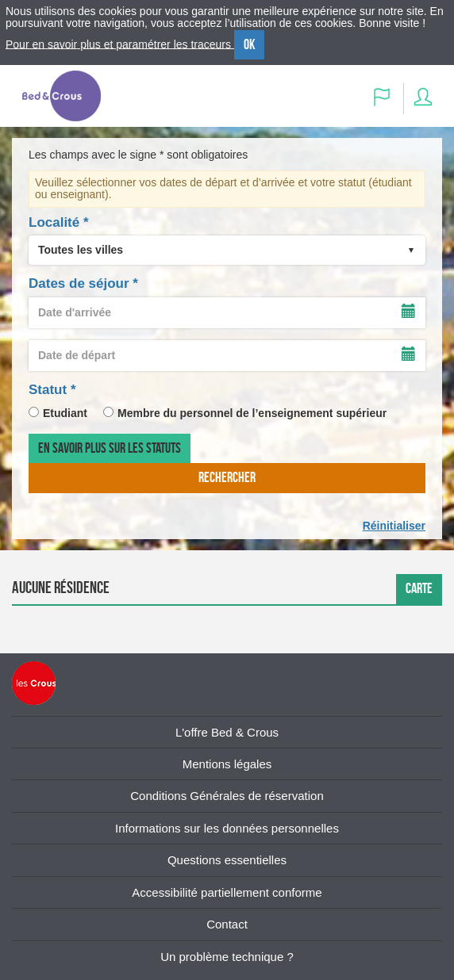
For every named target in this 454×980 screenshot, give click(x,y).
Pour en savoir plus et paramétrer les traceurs (120, 44)
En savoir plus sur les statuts (110, 448)
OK (249, 44)
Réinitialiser (394, 526)
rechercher (227, 477)
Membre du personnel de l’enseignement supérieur (252, 413)
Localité (59, 222)
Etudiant (65, 413)
